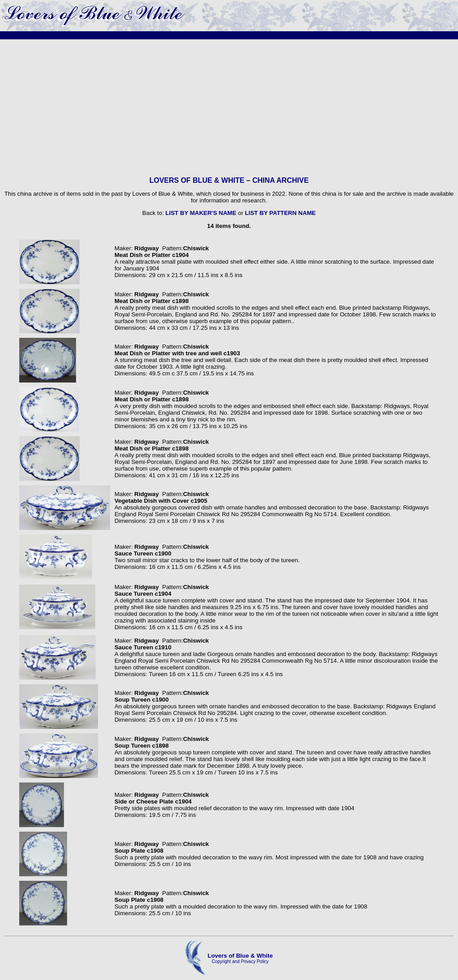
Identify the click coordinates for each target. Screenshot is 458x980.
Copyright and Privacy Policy (240, 961)
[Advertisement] (229, 108)
